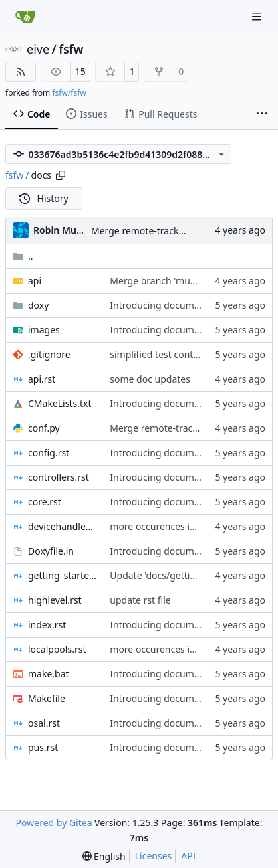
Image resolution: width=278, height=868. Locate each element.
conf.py (44, 428)
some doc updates (150, 379)
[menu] (104, 856)
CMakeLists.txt (60, 403)
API (188, 856)
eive (38, 49)
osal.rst (44, 723)
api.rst (42, 379)
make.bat (49, 674)
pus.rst (43, 747)
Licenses (154, 856)
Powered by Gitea (54, 823)
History (44, 198)
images (44, 330)
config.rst (49, 453)
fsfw (71, 49)
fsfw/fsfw (69, 93)
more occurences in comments (177, 526)
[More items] (262, 114)
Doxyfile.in (51, 551)
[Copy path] (61, 175)
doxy (38, 305)
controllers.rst (59, 477)
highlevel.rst (55, 600)
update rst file (140, 600)
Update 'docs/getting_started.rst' (181, 575)
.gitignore (49, 354)
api (35, 281)
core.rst (45, 502)
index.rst (47, 625)
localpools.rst (57, 649)
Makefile (47, 698)
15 (80, 71)
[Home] (25, 17)
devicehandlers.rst (62, 526)
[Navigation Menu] (258, 16)
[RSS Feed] (21, 72)
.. (23, 256)
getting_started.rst (62, 575)
